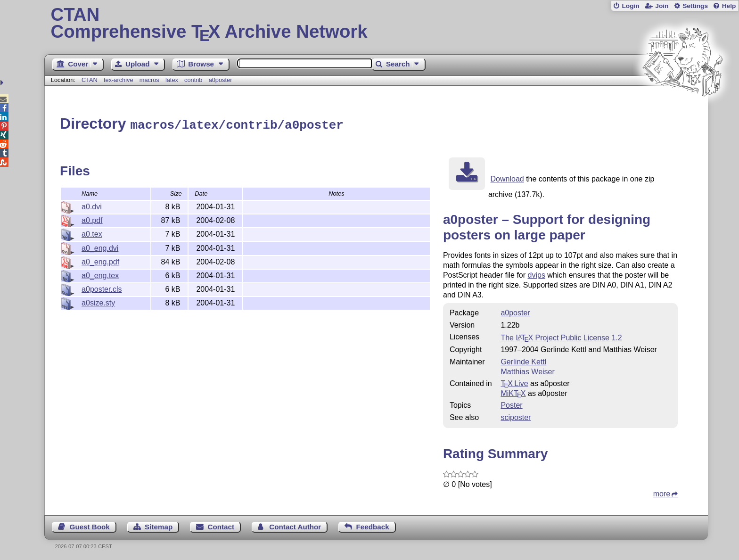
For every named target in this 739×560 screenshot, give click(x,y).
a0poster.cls (102, 288)
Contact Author (295, 525)
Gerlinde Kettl (523, 360)
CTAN (90, 80)
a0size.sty (98, 301)
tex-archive (119, 80)
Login (630, 6)
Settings (695, 6)
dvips (537, 274)
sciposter (516, 416)
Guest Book (90, 525)
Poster (511, 404)
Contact (221, 525)
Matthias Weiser (527, 370)
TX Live (514, 382)
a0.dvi (92, 205)
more (662, 492)
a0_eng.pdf (100, 260)
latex (172, 80)
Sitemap (159, 525)
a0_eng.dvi (100, 247)
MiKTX (513, 392)
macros (149, 80)
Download (507, 177)
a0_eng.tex (100, 274)
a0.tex (92, 233)
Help (729, 6)
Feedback (373, 525)
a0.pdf (92, 219)
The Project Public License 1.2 (561, 336)
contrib (193, 80)
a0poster (221, 80)
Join (662, 6)
